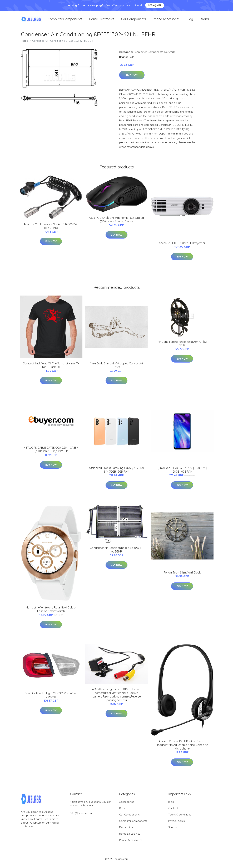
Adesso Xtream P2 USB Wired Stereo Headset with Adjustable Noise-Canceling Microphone (182, 748)
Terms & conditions (180, 818)
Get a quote (155, 5)
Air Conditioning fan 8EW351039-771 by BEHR (182, 346)
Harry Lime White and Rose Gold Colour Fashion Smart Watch (51, 612)
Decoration (126, 830)
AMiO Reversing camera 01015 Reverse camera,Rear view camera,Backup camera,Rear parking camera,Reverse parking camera (117, 698)
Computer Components (65, 21)
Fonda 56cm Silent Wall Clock (182, 576)
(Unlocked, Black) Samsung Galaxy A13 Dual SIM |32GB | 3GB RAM (117, 473)
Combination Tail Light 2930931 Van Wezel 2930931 (51, 698)
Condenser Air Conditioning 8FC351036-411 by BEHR (116, 553)
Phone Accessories (166, 21)
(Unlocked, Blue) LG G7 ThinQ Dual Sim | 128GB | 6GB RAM (182, 473)
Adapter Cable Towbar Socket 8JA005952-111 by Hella (51, 229)
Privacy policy (177, 824)
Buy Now (132, 78)
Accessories (127, 805)
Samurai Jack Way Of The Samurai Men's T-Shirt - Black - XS (51, 368)
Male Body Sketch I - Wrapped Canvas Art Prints (117, 368)
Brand (204, 21)
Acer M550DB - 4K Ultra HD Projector (182, 246)
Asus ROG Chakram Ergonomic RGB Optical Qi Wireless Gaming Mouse (117, 222)
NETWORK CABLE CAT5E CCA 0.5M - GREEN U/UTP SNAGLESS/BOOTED (51, 452)
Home (24, 44)
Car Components (133, 21)
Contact (173, 811)
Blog (190, 21)
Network (170, 55)
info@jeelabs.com (81, 816)
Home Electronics (102, 21)
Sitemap (173, 830)
